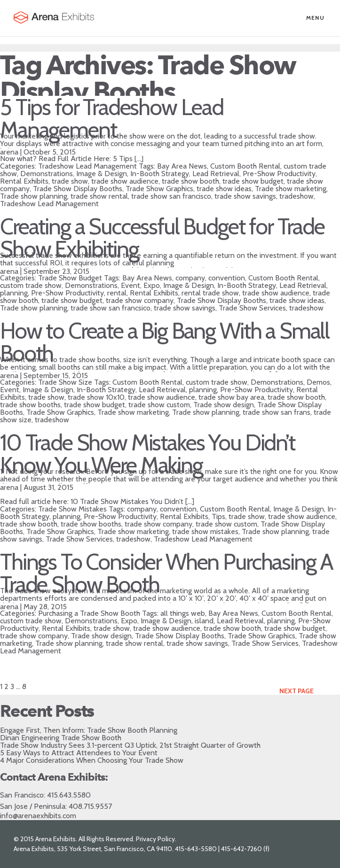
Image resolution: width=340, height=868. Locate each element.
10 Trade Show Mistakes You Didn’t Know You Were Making (147, 454)
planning (14, 293)
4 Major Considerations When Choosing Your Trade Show (92, 760)
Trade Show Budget (70, 278)
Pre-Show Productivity (279, 174)
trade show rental (99, 196)
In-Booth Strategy (160, 174)
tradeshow (297, 196)
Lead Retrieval (216, 174)
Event (130, 285)
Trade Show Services (252, 308)
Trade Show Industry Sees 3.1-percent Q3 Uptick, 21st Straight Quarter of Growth (130, 745)
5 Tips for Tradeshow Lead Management (112, 118)
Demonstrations (47, 174)
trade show (70, 181)
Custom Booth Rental (245, 166)
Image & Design (102, 174)
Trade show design (224, 405)
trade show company (140, 300)
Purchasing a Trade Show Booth (89, 613)
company (190, 278)
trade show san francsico (111, 308)
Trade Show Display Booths (78, 189)
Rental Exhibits (24, 181)
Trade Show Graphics (159, 189)
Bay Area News (182, 166)
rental (117, 293)
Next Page (297, 691)
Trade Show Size (65, 382)
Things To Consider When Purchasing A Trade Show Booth (166, 573)
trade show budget (253, 181)
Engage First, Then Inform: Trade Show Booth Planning (89, 730)
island (204, 621)
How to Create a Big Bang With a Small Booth (165, 342)
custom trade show (31, 285)
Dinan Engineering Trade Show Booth (61, 738)
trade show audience (125, 181)
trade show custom (159, 405)
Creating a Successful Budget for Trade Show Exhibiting (162, 238)
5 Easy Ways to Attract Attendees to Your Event (79, 753)
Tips (218, 516)
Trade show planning (34, 196)
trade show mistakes (205, 531)
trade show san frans (277, 412)
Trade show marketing (291, 189)
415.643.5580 (69, 795)
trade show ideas (224, 189)
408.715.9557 (90, 806)
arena (9, 152)
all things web (183, 613)
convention (227, 278)
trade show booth (190, 181)
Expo (152, 285)
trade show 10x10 (96, 397)
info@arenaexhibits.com (38, 816)
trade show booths (30, 405)
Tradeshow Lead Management (87, 166)
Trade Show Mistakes (72, 509)
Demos (318, 382)
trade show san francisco (171, 196)
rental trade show (210, 293)
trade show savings (245, 196)
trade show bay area (231, 397)
